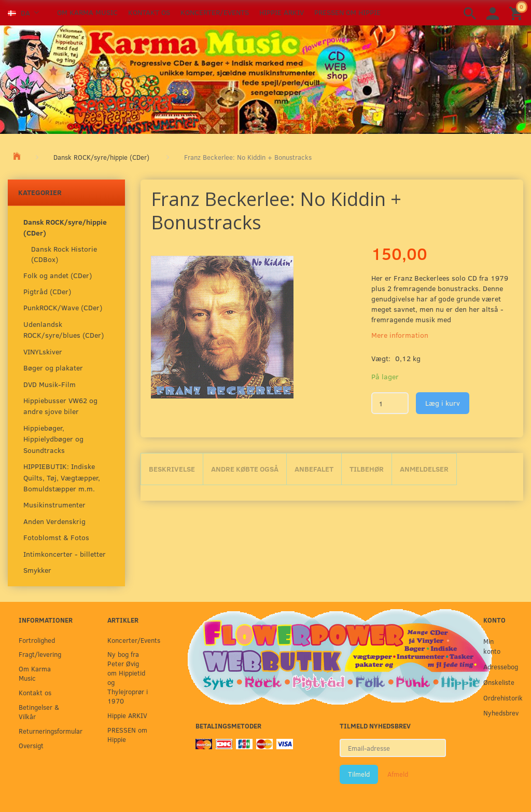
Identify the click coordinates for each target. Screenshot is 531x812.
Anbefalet (314, 469)
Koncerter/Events (215, 12)
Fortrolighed (37, 640)
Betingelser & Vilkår (39, 712)
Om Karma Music (87, 12)
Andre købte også (245, 469)
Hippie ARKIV (282, 12)
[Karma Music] (265, 78)
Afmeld (398, 774)
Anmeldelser (424, 469)
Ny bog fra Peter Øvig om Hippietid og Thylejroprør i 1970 (128, 677)
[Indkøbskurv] (518, 13)
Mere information (400, 335)
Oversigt (31, 745)
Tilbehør (367, 469)
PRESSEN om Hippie (347, 12)
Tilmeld (359, 774)
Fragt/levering (40, 654)
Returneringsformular (42, 731)
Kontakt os (149, 12)
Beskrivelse (172, 469)
